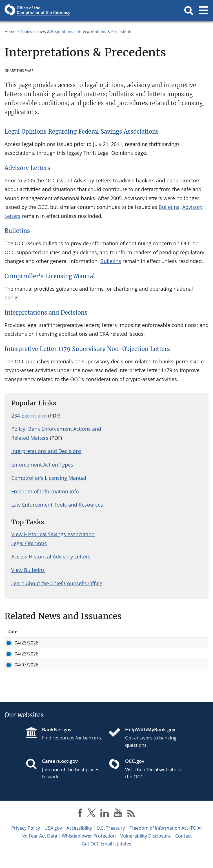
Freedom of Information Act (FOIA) (166, 840)
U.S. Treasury (111, 840)
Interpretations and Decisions (46, 312)
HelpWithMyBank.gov (150, 742)
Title (74, 631)
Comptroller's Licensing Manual (50, 276)
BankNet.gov (57, 742)
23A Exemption (29, 416)
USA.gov (53, 840)
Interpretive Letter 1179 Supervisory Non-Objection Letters (87, 349)
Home (10, 31)
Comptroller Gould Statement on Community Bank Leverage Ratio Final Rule (133, 646)
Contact (184, 848)
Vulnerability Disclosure (146, 848)
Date (12, 631)
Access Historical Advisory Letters (51, 556)
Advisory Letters (27, 168)
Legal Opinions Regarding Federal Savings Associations (82, 132)
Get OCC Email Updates (106, 856)
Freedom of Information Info (45, 491)
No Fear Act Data (39, 848)
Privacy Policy (26, 840)
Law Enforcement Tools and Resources (57, 505)
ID (40, 631)
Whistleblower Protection (89, 848)
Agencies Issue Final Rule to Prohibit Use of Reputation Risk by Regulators (135, 674)
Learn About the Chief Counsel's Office (57, 583)
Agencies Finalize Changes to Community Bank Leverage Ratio (134, 660)
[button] (189, 11)
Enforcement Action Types (42, 465)
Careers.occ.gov (60, 773)
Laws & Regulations (55, 31)
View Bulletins (28, 570)
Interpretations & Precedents (105, 31)
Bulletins (169, 207)
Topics (26, 31)
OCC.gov (135, 773)
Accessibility (79, 840)
